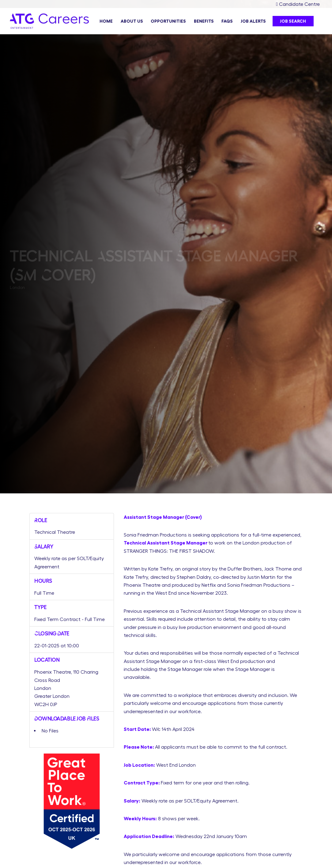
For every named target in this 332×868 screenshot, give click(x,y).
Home (106, 21)
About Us (132, 21)
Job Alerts (253, 21)
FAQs (227, 21)
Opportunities (168, 21)
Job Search (293, 21)
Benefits (204, 21)
